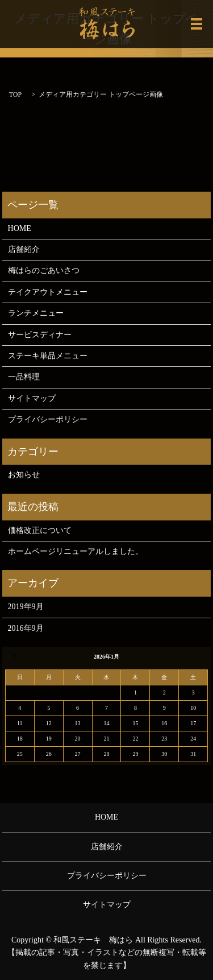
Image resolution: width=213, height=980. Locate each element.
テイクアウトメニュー (48, 292)
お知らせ (24, 475)
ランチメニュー (36, 313)
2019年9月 (26, 607)
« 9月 (17, 656)
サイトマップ (32, 398)
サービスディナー (40, 335)
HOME (20, 228)
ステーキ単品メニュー (48, 356)
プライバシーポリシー (48, 419)
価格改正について (40, 530)
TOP (15, 94)
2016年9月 (26, 628)
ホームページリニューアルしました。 (76, 551)
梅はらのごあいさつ (44, 270)
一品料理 (24, 377)
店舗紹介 (24, 249)
